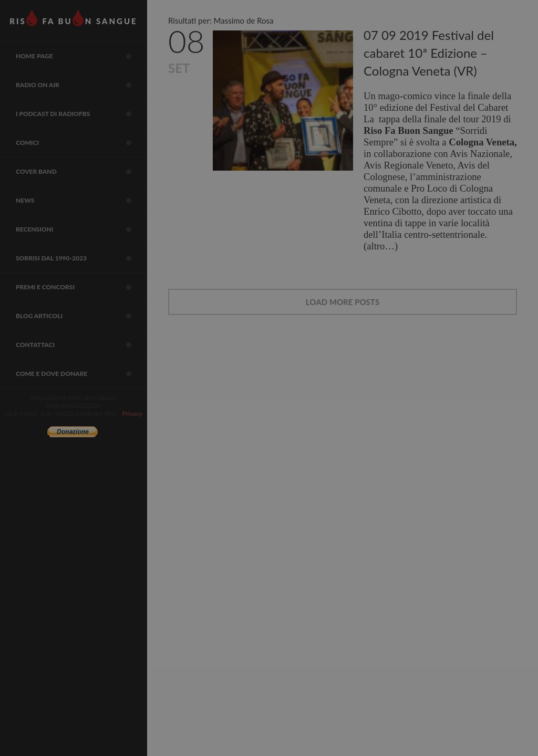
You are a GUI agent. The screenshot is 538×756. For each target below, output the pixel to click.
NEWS (81, 201)
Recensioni (81, 229)
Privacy (132, 413)
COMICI (81, 143)
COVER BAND (81, 172)
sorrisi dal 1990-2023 (81, 258)
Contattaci (81, 345)
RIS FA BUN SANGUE (73, 18)
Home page (81, 56)
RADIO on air (81, 85)
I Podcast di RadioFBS (81, 114)
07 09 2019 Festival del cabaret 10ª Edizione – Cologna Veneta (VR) (429, 53)
